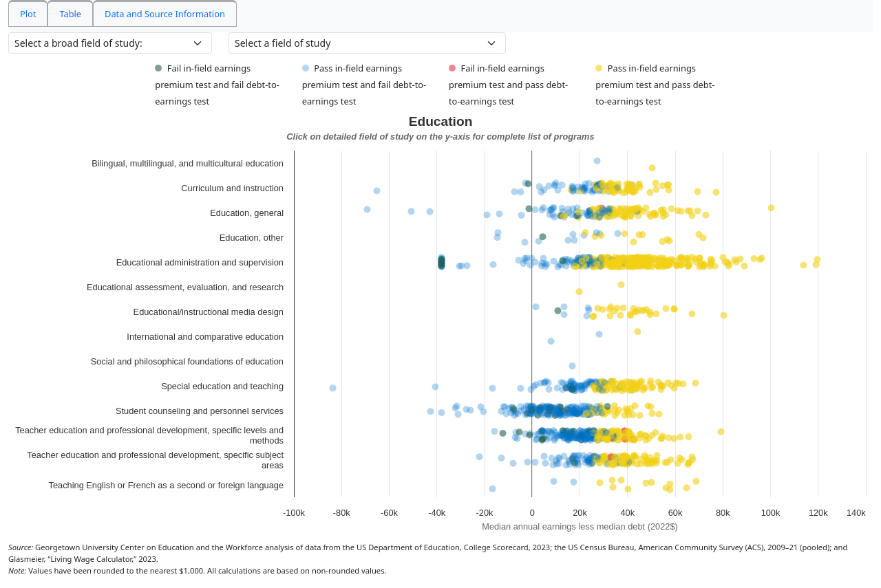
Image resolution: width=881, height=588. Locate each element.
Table (70, 14)
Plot (28, 14)
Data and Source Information (165, 14)
